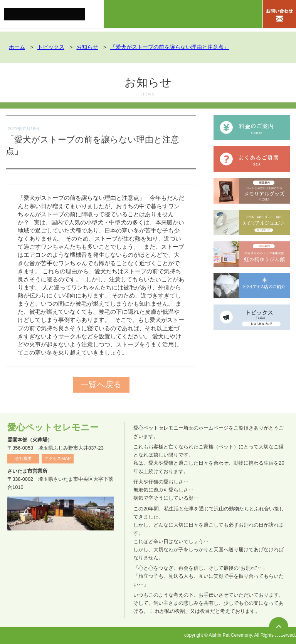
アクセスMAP (58, 458)
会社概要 (24, 458)
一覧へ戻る (101, 385)
